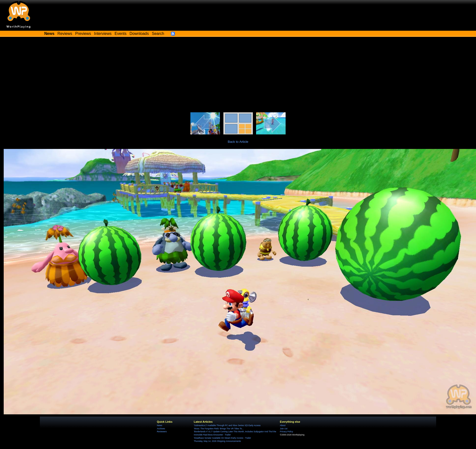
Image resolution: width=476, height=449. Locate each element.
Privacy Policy (286, 432)
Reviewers (162, 432)
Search (158, 34)
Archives (161, 429)
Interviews (103, 34)
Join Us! (284, 429)
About (283, 425)
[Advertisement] (238, 75)
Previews (83, 34)
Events (121, 34)
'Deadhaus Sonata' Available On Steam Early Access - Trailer (222, 438)
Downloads (139, 34)
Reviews (65, 34)
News (160, 425)
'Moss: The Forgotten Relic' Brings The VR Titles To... (219, 429)
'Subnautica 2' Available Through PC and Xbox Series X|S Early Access (227, 425)
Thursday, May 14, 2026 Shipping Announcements (217, 441)
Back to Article (238, 142)
